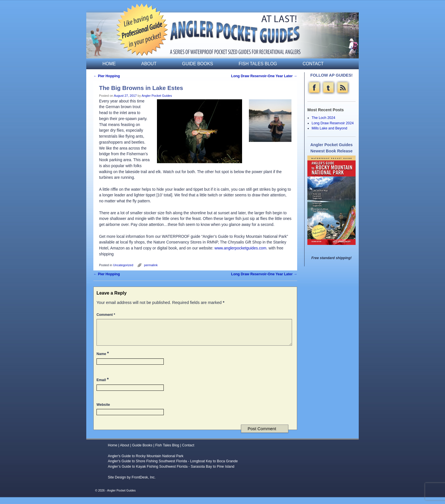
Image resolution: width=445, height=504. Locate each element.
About (149, 64)
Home (109, 64)
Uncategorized (123, 265)
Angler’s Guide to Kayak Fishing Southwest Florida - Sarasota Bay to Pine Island (171, 473)
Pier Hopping (107, 76)
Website (103, 411)
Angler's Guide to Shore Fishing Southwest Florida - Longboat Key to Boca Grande (173, 468)
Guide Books (198, 64)
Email (103, 386)
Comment (106, 315)
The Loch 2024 (323, 118)
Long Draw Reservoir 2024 (333, 123)
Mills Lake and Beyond (329, 128)
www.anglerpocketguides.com (241, 248)
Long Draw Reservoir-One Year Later (264, 76)
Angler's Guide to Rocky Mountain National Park (146, 463)
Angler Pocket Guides (157, 96)
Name (103, 360)
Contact (313, 64)
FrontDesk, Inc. (144, 484)
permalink (151, 265)
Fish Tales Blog (258, 64)
